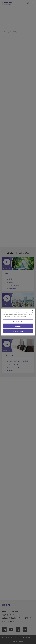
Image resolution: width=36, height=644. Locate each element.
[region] (18, 322)
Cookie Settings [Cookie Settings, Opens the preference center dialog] (18, 321)
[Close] (32, 311)
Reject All (18, 326)
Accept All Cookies (18, 331)
